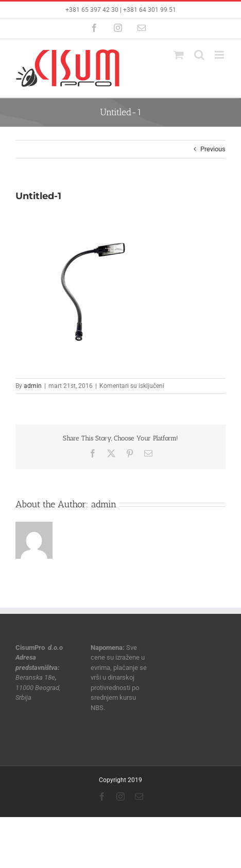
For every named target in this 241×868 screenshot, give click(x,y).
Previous (213, 149)
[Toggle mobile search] (199, 55)
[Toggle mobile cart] (179, 55)
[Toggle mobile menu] (220, 55)
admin (33, 386)
